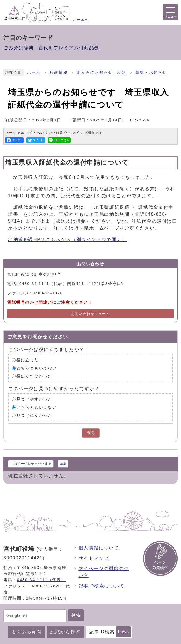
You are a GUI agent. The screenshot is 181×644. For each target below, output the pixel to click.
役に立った (28, 360)
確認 (91, 433)
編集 (63, 464)
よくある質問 (26, 632)
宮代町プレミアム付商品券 (69, 48)
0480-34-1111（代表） (41, 580)
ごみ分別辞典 (19, 48)
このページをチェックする (31, 464)
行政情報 (59, 73)
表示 (125, 632)
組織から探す (66, 632)
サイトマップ (94, 558)
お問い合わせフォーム (91, 314)
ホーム (34, 73)
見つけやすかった (34, 399)
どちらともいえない (37, 368)
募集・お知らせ (151, 73)
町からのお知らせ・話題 (102, 73)
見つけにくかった (34, 415)
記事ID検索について (102, 586)
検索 (76, 615)
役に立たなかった (34, 376)
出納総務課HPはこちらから (67, 240)
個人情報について (99, 548)
